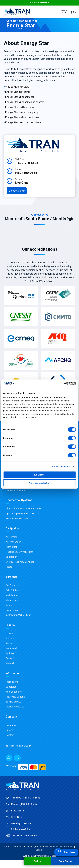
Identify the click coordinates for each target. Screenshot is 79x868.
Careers (10, 730)
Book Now (14, 817)
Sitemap (54, 847)
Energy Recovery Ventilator (20, 562)
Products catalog (15, 707)
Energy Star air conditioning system (25, 102)
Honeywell (11, 648)
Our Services (13, 585)
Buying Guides (13, 702)
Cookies (40, 850)
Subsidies (11, 687)
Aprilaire (10, 653)
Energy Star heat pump (18, 92)
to (39, 826)
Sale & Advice (13, 590)
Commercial (12, 610)
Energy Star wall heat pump (20, 107)
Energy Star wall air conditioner (22, 117)
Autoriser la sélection (39, 483)
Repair (9, 605)
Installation (12, 595)
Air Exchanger (13, 542)
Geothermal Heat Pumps (19, 518)
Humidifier (11, 547)
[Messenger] (17, 758)
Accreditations (14, 692)
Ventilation (11, 557)
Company (11, 725)
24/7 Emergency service (22, 836)
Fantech (10, 658)
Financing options (15, 697)
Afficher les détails (61, 466)
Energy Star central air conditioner (24, 122)
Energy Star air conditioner (20, 97)
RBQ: (18, 746)
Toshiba (10, 638)
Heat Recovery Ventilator (19, 552)
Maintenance (13, 600)
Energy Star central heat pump (22, 112)
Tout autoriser (40, 475)
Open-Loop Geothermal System (23, 514)
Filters (9, 567)
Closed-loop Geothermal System (24, 509)
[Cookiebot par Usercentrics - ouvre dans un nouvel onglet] (64, 383)
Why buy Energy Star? (17, 87)
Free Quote (65, 861)
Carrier (9, 633)
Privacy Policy (67, 847)
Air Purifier (11, 537)
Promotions (12, 682)
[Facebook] (9, 758)
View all (10, 663)
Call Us (37, 861)
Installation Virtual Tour (18, 615)
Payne (9, 643)
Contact (10, 735)
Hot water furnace (16, 490)
